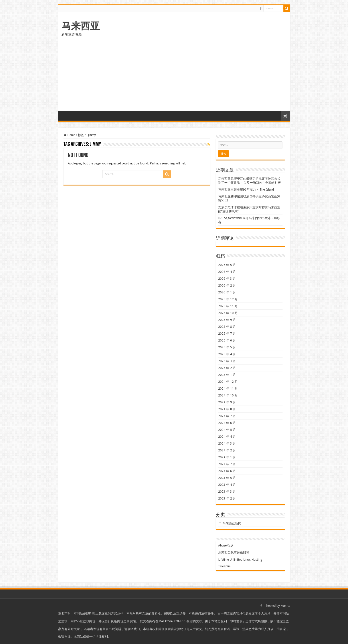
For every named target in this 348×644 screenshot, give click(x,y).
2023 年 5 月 (227, 478)
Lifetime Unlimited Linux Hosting (240, 560)
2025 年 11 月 (228, 306)
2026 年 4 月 (227, 272)
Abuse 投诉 (226, 545)
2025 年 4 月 (227, 354)
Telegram (224, 566)
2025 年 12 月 (228, 299)
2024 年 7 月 (227, 416)
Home (69, 135)
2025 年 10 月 (228, 313)
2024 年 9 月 (227, 402)
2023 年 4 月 (227, 485)
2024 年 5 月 (227, 430)
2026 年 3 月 (227, 279)
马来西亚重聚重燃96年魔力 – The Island (246, 189)
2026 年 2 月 (227, 285)
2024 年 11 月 (228, 388)
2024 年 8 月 (227, 409)
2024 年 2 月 (227, 450)
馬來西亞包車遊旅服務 (234, 552)
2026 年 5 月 (227, 265)
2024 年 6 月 (227, 423)
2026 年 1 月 (227, 292)
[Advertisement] (174, 78)
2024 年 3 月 (227, 443)
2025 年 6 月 (227, 340)
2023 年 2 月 (227, 498)
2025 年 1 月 (227, 375)
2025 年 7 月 (227, 334)
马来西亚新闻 (232, 523)
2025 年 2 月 (227, 368)
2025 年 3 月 (227, 361)
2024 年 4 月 (227, 437)
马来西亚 (81, 26)
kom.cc (285, 606)
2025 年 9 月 (227, 320)
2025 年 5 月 (227, 347)
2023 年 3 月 (227, 492)
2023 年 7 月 (227, 464)
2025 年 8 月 (227, 327)
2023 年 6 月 (227, 471)
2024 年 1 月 (227, 457)
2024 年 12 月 (228, 382)
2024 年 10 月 (228, 395)
